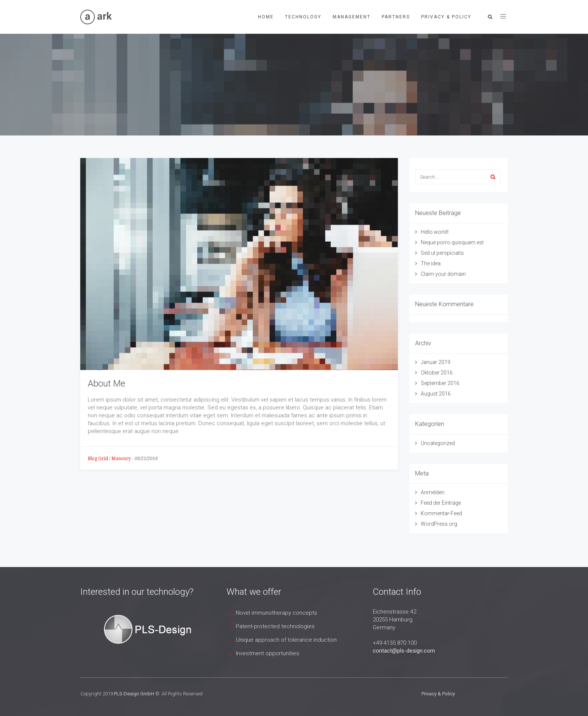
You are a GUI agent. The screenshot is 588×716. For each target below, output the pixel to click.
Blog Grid (98, 459)
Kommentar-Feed (441, 513)
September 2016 (440, 383)
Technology (303, 17)
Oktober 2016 (437, 373)
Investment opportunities (268, 653)
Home (266, 17)
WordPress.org (439, 524)
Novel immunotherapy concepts (277, 613)
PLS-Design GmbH (134, 694)
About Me (106, 384)
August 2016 (436, 394)
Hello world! (435, 232)
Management (352, 17)
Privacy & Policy (446, 17)
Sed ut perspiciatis (442, 253)
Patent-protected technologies (275, 626)
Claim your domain (443, 274)
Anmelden (433, 492)
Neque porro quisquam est (452, 242)
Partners (396, 17)
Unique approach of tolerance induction (286, 640)
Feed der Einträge (441, 503)
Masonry (121, 459)
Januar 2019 (436, 362)
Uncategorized (438, 443)
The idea (431, 263)
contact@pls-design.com (404, 651)
